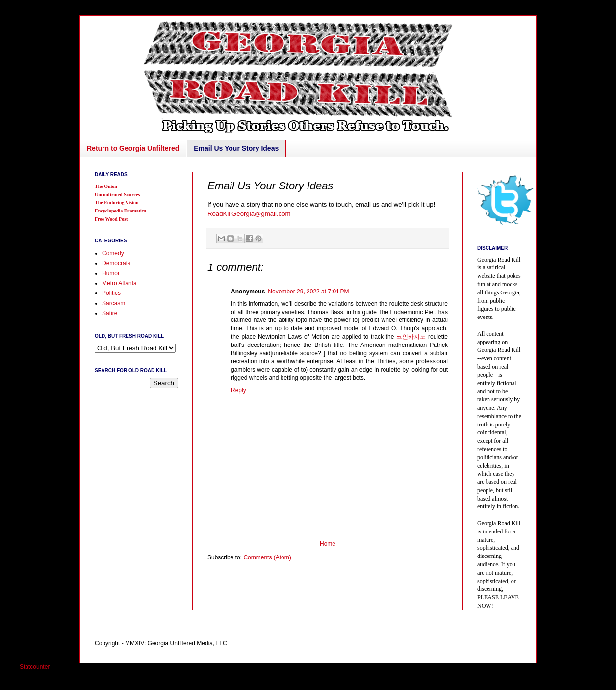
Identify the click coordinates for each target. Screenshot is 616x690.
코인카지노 (411, 337)
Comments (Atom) (267, 557)
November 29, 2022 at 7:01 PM (308, 292)
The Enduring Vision (116, 202)
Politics (111, 293)
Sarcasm (114, 303)
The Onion (106, 186)
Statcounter (35, 667)
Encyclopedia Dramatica (120, 211)
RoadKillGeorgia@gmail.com (249, 214)
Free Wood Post (111, 219)
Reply (239, 390)
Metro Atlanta (119, 283)
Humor (111, 273)
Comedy (113, 253)
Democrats (116, 263)
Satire (110, 313)
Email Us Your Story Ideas (236, 148)
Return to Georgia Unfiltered (133, 148)
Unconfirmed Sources (117, 195)
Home (328, 544)
